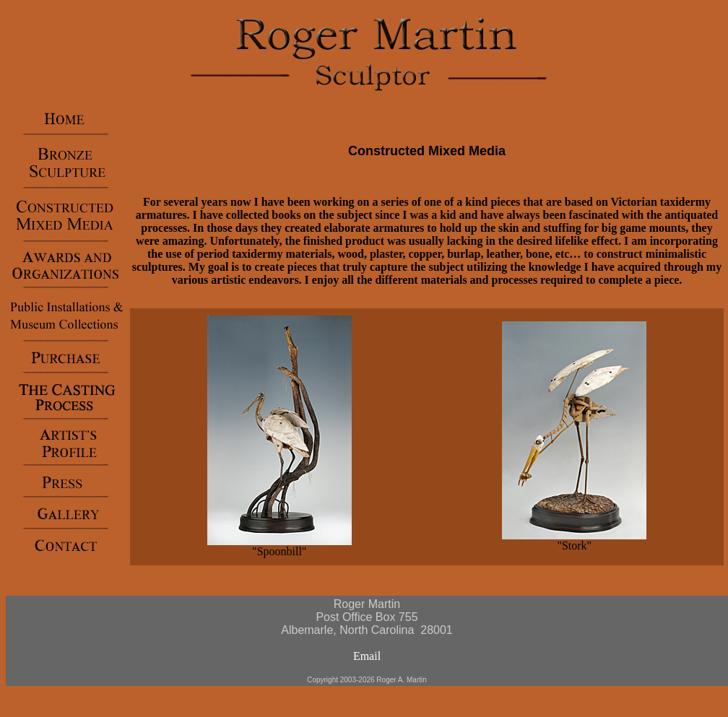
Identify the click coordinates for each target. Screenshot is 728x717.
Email (367, 656)
